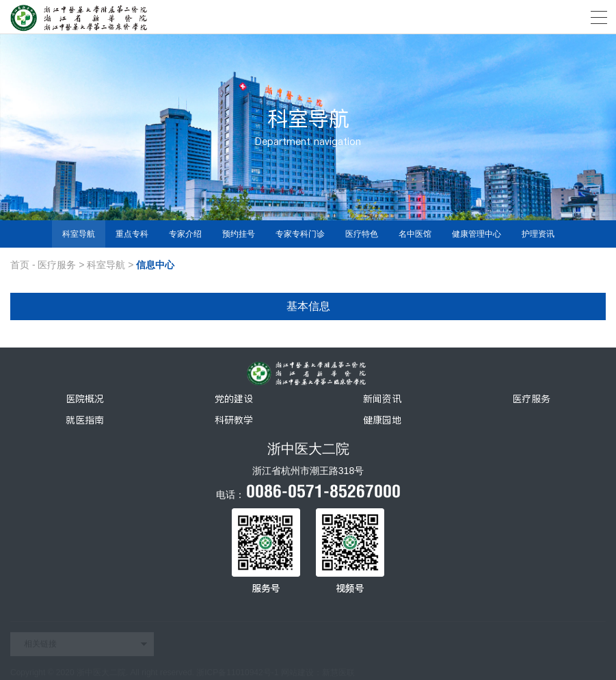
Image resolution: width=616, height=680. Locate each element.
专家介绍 (185, 234)
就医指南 (85, 420)
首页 (20, 265)
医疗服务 (57, 265)
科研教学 (234, 420)
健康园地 (382, 420)
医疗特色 (362, 234)
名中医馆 (415, 234)
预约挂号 (239, 234)
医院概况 (85, 399)
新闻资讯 (382, 399)
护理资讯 (538, 234)
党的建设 (234, 399)
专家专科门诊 (300, 234)
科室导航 (79, 234)
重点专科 (132, 234)
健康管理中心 (477, 234)
